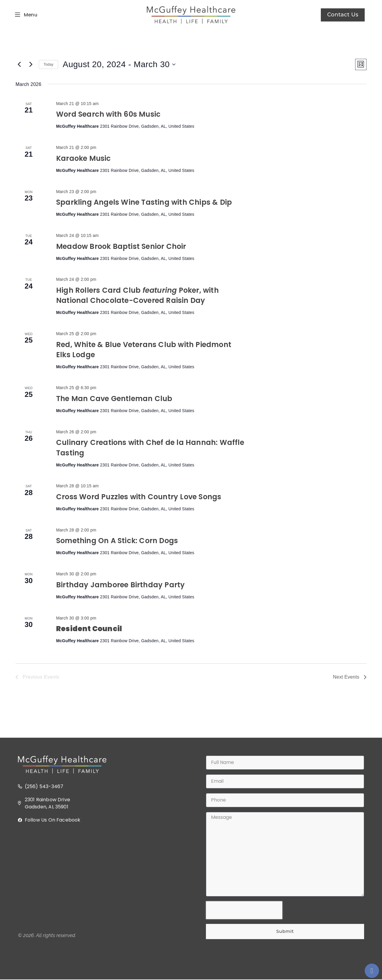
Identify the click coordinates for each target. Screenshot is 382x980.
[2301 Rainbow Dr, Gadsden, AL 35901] (97, 878)
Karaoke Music (84, 159)
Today (48, 64)
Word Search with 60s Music (108, 115)
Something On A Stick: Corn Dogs (117, 541)
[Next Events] (31, 65)
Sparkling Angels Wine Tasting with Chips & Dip (144, 202)
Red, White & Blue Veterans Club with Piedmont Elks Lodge (144, 350)
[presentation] (244, 910)
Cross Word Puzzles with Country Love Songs (139, 497)
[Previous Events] (19, 65)
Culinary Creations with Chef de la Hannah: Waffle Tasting (150, 448)
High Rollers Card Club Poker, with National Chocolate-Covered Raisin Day (137, 296)
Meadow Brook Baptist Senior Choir (121, 247)
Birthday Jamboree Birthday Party (120, 585)
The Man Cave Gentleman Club (114, 399)
